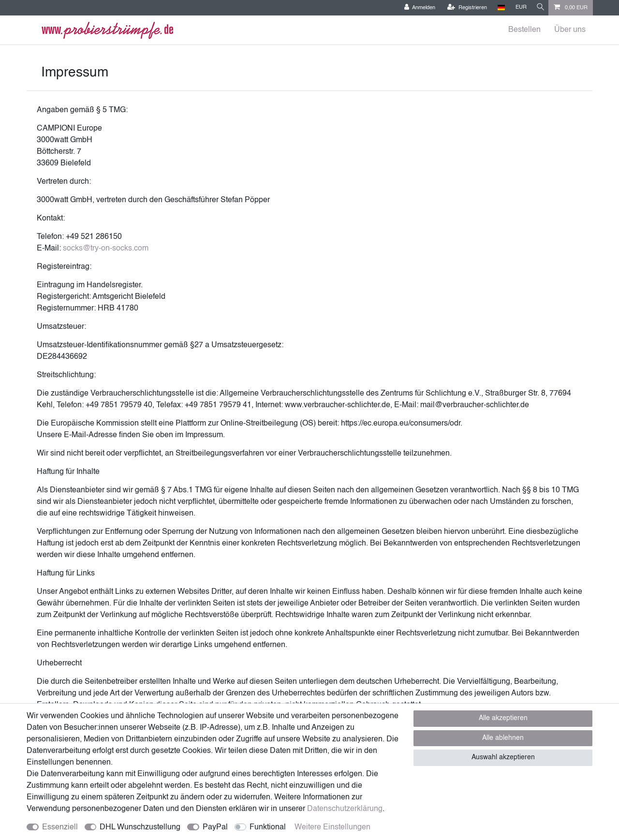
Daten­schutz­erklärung (345, 809)
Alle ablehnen (503, 738)
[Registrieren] (464, 8)
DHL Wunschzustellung (140, 827)
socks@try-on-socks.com (106, 249)
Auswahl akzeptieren (503, 757)
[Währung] (518, 7)
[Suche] (539, 7)
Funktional (268, 827)
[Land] (498, 7)
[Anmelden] (416, 8)
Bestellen (524, 30)
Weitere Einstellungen (332, 827)
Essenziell (60, 827)
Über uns (570, 30)
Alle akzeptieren (503, 718)
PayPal (215, 827)
